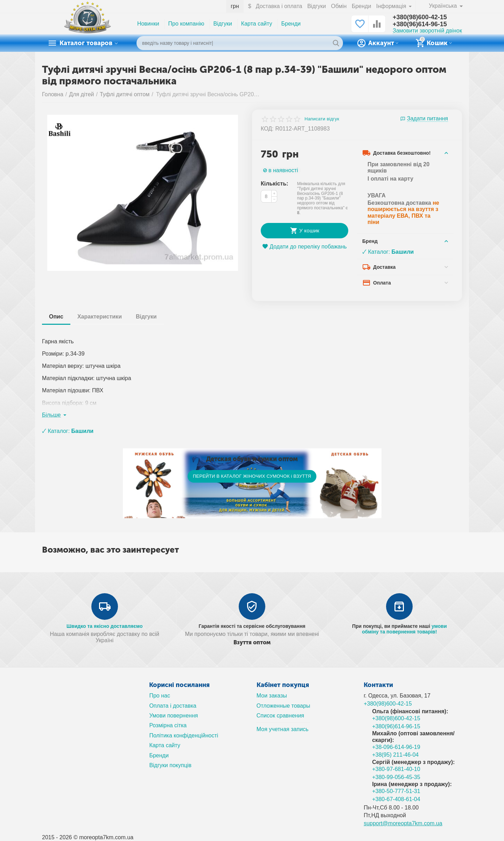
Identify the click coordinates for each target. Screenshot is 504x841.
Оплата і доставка (173, 706)
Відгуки (317, 6)
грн (235, 6)
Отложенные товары (283, 706)
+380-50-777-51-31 (396, 791)
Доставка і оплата (279, 6)
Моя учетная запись (283, 729)
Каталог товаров (86, 43)
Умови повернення (173, 716)
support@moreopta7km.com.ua (403, 823)
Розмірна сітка (168, 725)
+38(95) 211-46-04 (395, 755)
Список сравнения (280, 716)
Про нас (160, 696)
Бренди (361, 6)
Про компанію (186, 24)
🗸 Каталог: (388, 252)
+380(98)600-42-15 (420, 17)
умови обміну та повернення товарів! (404, 629)
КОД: (267, 129)
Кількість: (275, 184)
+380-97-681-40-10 (396, 769)
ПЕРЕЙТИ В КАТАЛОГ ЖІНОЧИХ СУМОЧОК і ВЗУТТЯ (252, 476)
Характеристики (100, 317)
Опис (56, 317)
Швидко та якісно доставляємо (105, 626)
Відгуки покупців (170, 765)
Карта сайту (257, 24)
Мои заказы (272, 696)
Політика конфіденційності (184, 735)
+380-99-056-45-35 (396, 777)
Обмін (339, 6)
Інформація (392, 6)
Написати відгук (322, 119)
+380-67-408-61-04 (396, 799)
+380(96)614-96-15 (420, 24)
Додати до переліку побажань (304, 247)
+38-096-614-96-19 (396, 747)
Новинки (148, 24)
